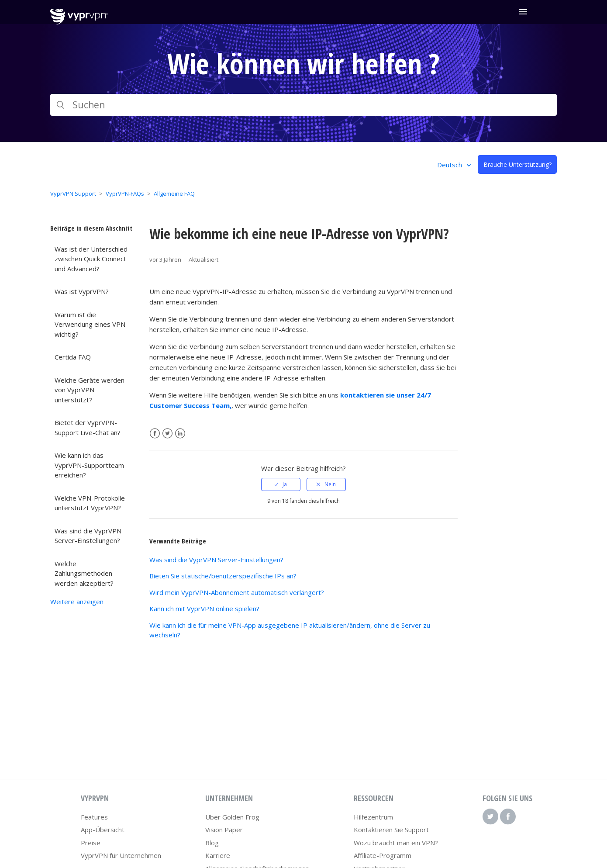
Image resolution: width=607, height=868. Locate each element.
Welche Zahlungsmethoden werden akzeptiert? (84, 573)
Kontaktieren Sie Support (391, 830)
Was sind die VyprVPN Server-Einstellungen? (88, 536)
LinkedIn (180, 434)
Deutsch (450, 165)
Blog (212, 843)
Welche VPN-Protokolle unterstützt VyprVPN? (90, 503)
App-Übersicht (103, 830)
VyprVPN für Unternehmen (121, 855)
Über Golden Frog (232, 817)
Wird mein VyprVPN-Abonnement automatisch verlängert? (237, 592)
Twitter (167, 434)
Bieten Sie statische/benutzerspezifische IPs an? (223, 576)
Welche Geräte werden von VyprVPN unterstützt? (90, 390)
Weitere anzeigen (77, 602)
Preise (91, 843)
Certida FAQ (73, 357)
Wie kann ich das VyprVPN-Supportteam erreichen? (89, 465)
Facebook (155, 434)
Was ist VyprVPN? (82, 291)
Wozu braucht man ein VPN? (396, 843)
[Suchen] (303, 105)
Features (94, 817)
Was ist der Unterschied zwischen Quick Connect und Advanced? (91, 259)
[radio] (281, 484)
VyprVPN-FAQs (125, 194)
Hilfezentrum (373, 817)
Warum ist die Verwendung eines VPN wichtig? (90, 324)
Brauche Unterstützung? (517, 164)
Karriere (218, 855)
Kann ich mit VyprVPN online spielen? (204, 609)
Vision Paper (224, 830)
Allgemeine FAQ (174, 194)
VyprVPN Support (73, 194)
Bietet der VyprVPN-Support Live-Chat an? (88, 427)
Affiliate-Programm (383, 855)
